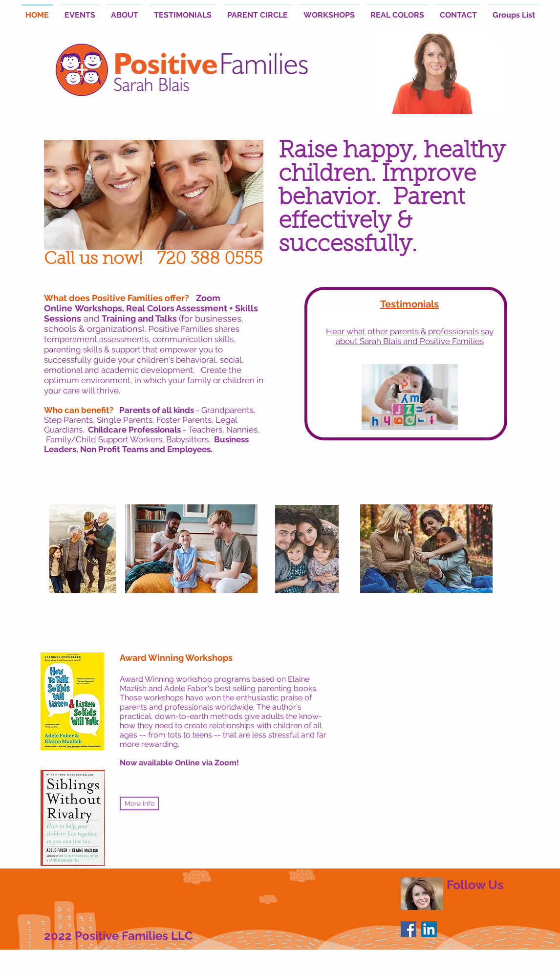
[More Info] (139, 803)
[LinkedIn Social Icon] (429, 929)
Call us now (91, 260)
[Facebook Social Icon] (409, 929)
